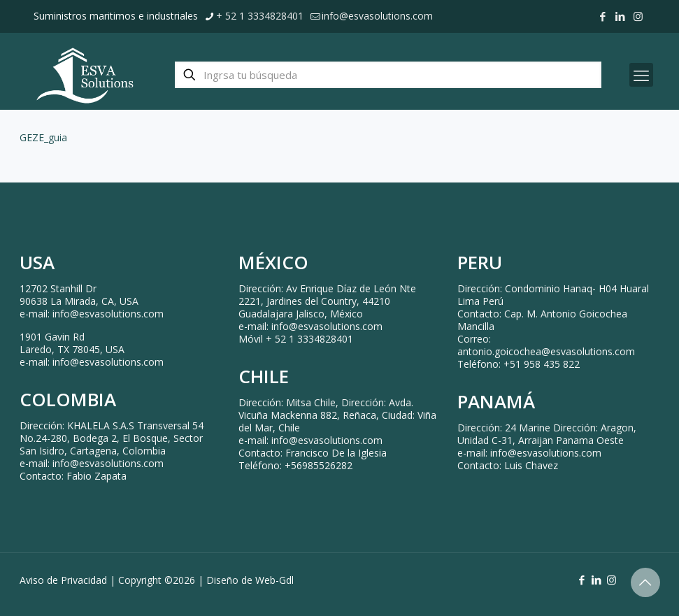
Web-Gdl (274, 580)
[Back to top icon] (645, 582)
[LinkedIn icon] (621, 16)
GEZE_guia (43, 137)
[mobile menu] (641, 75)
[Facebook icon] (603, 16)
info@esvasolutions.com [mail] (377, 16)
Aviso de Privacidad (63, 580)
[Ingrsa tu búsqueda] (388, 75)
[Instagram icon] (638, 16)
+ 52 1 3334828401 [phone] (260, 16)
